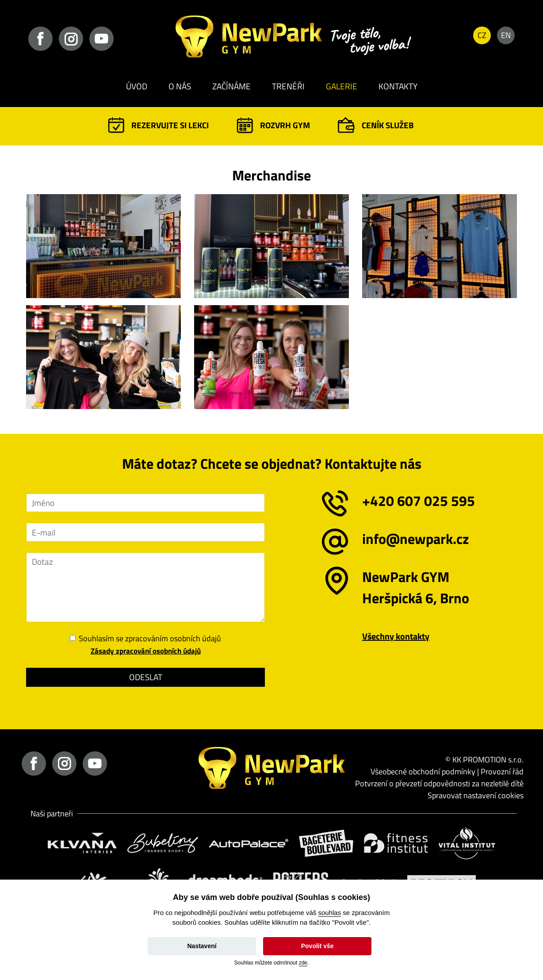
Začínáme (231, 86)
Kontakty (398, 86)
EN (506, 35)
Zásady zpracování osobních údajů (146, 651)
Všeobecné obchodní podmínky (423, 771)
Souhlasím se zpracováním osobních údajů (150, 639)
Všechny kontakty (396, 636)
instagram (71, 39)
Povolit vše (317, 946)
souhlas (330, 913)
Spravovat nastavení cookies (476, 795)
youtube (101, 39)
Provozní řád (502, 771)
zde (303, 963)
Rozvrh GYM (285, 125)
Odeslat (146, 677)
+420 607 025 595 (419, 501)
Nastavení (202, 946)
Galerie (342, 86)
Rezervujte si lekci (170, 125)
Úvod (137, 86)
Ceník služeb (388, 125)
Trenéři (288, 86)
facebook (40, 39)
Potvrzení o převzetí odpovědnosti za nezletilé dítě (439, 783)
